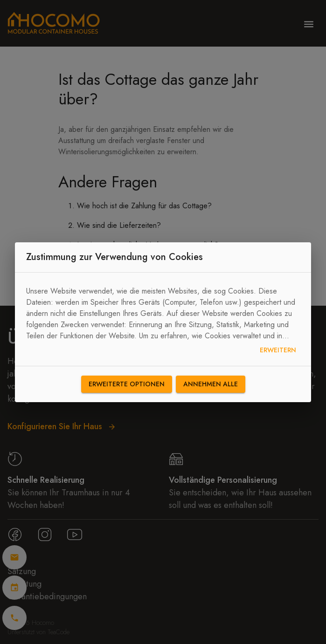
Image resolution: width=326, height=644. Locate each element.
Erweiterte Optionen (127, 384)
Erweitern (278, 350)
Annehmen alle (211, 384)
